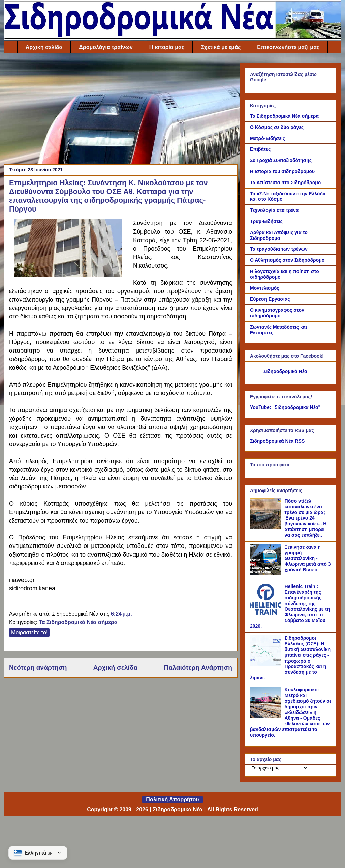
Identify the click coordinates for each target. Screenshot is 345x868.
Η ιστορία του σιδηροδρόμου (282, 171)
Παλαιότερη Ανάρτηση (198, 667)
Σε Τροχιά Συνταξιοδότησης (281, 160)
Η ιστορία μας (167, 47)
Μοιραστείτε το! (29, 632)
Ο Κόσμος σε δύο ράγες (277, 127)
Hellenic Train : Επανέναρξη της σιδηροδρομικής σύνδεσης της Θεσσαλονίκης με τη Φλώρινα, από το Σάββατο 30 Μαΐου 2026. (290, 606)
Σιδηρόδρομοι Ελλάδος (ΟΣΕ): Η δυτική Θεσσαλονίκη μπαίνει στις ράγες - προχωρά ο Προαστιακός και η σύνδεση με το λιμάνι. (290, 658)
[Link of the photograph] (68, 275)
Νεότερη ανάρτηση (38, 667)
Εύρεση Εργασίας (270, 299)
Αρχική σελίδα (44, 47)
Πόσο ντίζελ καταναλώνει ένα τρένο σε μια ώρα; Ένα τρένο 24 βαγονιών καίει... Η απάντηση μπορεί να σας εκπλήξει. (306, 518)
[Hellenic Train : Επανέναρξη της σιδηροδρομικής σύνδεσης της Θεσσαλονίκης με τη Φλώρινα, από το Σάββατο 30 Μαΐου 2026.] (266, 613)
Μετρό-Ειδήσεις (268, 138)
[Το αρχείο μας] (279, 768)
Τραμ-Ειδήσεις (266, 221)
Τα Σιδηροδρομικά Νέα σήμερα (78, 622)
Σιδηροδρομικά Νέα (285, 371)
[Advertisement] (121, 110)
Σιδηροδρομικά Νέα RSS (277, 441)
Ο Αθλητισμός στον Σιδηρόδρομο (287, 260)
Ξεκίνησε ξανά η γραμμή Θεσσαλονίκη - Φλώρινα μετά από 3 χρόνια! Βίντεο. (308, 558)
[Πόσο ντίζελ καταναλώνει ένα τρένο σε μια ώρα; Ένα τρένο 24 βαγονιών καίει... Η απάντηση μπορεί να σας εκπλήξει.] (266, 528)
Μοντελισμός (265, 288)
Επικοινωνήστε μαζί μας (288, 47)
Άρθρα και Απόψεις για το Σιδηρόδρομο (279, 235)
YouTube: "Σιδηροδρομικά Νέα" (285, 407)
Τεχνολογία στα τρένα (274, 210)
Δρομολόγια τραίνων (106, 47)
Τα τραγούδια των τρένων (279, 249)
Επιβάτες (260, 149)
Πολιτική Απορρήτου (172, 799)
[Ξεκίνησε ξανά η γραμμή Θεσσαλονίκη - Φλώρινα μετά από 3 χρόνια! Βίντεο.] (266, 573)
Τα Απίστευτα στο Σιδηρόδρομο (285, 183)
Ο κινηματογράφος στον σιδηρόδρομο (277, 313)
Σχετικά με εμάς (221, 47)
